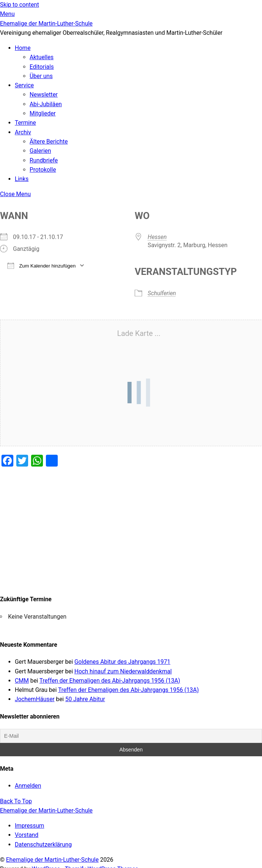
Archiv (23, 132)
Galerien (40, 151)
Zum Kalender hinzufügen (41, 265)
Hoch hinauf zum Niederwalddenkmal (123, 671)
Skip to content (19, 5)
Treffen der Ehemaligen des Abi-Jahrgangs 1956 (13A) (110, 681)
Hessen (157, 237)
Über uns (41, 76)
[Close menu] (15, 194)
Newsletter (44, 95)
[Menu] (7, 14)
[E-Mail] (131, 736)
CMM (22, 681)
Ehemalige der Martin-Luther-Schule (52, 860)
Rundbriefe (44, 160)
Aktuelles (42, 57)
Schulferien (162, 293)
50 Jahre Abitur (85, 699)
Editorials (42, 67)
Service (24, 85)
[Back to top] (16, 801)
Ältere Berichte (49, 142)
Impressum (29, 826)
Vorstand (27, 835)
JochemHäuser (35, 699)
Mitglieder (43, 113)
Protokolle (43, 170)
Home (23, 48)
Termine (25, 123)
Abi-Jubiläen (46, 104)
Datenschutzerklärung (43, 845)
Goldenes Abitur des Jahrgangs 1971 (122, 662)
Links (22, 179)
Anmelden (28, 786)
